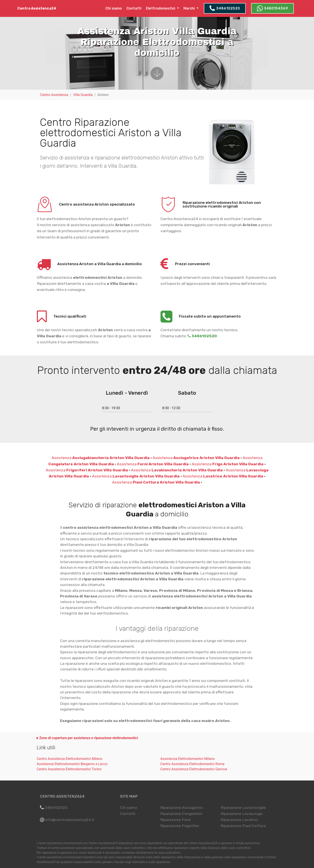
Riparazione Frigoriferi (180, 826)
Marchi (190, 8)
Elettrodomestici (161, 8)
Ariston (103, 95)
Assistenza (101, 458)
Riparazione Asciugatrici (182, 808)
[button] (87, 738)
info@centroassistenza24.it (70, 820)
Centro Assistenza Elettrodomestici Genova (194, 769)
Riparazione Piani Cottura (243, 826)
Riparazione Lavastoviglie (243, 808)
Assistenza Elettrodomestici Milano (187, 759)
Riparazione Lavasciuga (241, 814)
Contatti (134, 8)
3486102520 (225, 8)
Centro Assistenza (54, 95)
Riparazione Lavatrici (239, 820)
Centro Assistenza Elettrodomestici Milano (70, 759)
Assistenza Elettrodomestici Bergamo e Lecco (72, 764)
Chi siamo (114, 8)
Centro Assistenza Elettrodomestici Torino (69, 769)
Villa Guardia (83, 95)
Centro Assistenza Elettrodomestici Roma (192, 764)
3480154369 (272, 8)
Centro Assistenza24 (37, 8)
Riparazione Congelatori (181, 814)
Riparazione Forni (176, 820)
